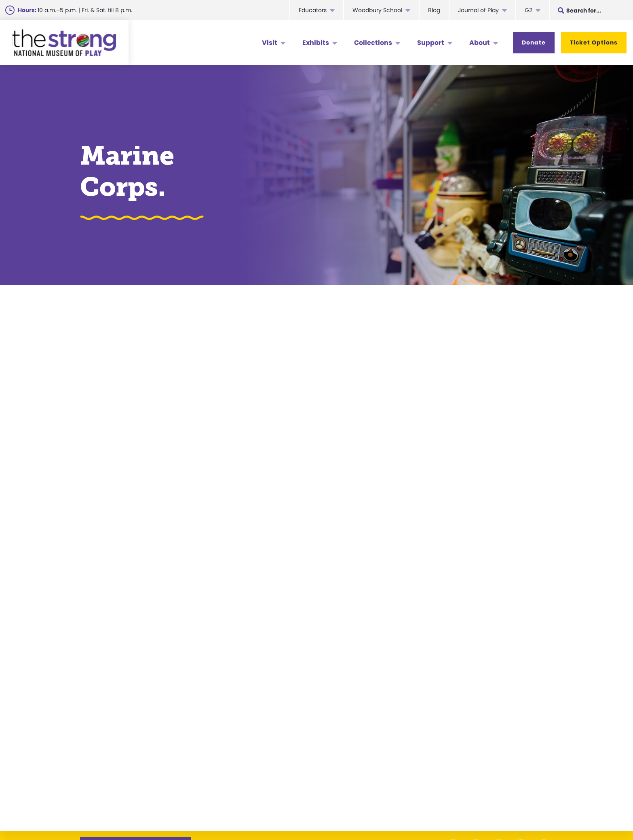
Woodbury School (377, 10)
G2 (529, 10)
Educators (313, 10)
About (480, 43)
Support (431, 43)
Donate (534, 42)
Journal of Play (478, 10)
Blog (434, 10)
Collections (373, 43)
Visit (270, 43)
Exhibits (316, 43)
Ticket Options (594, 42)
